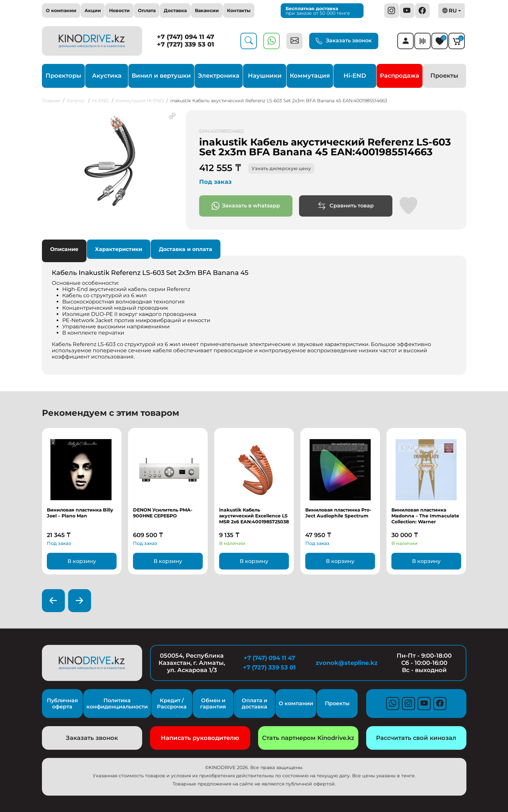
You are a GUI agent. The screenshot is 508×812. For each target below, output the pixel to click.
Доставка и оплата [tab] (186, 249)
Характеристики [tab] (119, 249)
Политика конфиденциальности (117, 704)
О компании (61, 10)
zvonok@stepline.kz (347, 663)
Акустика (107, 76)
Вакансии (207, 10)
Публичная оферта (62, 704)
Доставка (175, 10)
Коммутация (310, 76)
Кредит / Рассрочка (172, 704)
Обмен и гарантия (213, 704)
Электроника (219, 76)
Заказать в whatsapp (246, 206)
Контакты (239, 10)
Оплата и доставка (254, 704)
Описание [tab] (64, 249)
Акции (93, 10)
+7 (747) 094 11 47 (186, 37)
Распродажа (400, 76)
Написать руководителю (200, 738)
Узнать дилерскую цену (281, 168)
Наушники (265, 76)
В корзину (82, 561)
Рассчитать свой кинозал (416, 738)
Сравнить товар (346, 206)
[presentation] (53, 601)
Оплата (147, 10)
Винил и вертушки (161, 76)
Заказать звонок (344, 41)
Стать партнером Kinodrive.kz (308, 738)
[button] (172, 116)
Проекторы (63, 76)
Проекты (444, 76)
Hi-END (355, 76)
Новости (119, 10)
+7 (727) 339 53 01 (186, 44)
